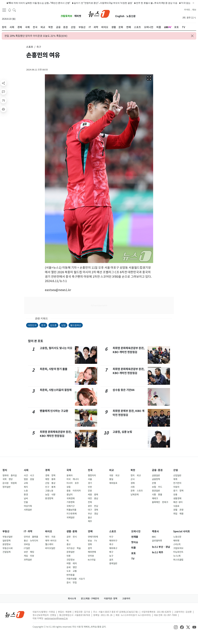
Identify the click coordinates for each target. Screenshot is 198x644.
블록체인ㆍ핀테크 (160, 502)
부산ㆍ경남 (93, 514)
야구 (111, 537)
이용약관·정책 (111, 599)
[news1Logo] (15, 614)
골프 (111, 560)
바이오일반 (50, 548)
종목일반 (113, 563)
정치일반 (6, 487)
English (120, 16)
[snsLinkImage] (176, 627)
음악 (90, 548)
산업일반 (177, 476)
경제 (47, 470)
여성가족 (28, 506)
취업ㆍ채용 (178, 514)
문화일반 (71, 552)
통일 (111, 479)
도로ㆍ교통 (72, 571)
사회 (26, 470)
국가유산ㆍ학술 (74, 548)
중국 (43, 325)
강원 (90, 491)
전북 (90, 502)
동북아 (70, 476)
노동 (26, 491)
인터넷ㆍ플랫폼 (31, 537)
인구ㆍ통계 (50, 487)
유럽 (69, 487)
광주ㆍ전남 (93, 506)
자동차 (176, 487)
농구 (111, 556)
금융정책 (156, 479)
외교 (112, 470)
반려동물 (71, 575)
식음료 (176, 506)
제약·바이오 (51, 541)
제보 (194, 10)
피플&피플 (71, 510)
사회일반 (28, 510)
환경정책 (49, 498)
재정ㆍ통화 (50, 479)
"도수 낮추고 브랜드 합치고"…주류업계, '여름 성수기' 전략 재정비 (146, 3)
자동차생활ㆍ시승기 (76, 579)
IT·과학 (28, 531)
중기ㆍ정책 (178, 491)
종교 (69, 544)
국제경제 (71, 498)
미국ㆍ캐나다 (73, 479)
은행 (154, 483)
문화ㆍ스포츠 (137, 491)
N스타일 (92, 560)
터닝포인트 (178, 552)
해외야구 (113, 541)
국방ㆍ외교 (114, 476)
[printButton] (3, 109)
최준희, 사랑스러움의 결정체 (56, 390)
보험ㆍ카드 (157, 487)
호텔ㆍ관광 (178, 510)
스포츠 (113, 531)
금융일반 (156, 476)
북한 (133, 470)
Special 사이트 (182, 531)
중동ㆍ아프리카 (74, 491)
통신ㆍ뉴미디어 (31, 541)
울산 (90, 518)
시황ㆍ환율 (157, 495)
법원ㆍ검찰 (29, 479)
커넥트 (187, 10)
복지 (26, 487)
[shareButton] (3, 83)
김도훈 (53, 325)
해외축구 (113, 548)
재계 (175, 479)
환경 (26, 495)
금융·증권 (157, 470)
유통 (175, 495)
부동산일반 (8, 537)
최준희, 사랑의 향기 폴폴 (54, 369)
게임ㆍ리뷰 (29, 556)
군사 (133, 479)
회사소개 (72, 599)
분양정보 (6, 544)
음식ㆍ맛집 (72, 583)
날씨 (26, 498)
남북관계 (135, 495)
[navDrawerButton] (4, 10)
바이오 (49, 531)
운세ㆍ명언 (72, 567)
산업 (176, 470)
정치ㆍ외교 (136, 476)
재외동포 (113, 483)
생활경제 (177, 498)
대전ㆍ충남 (93, 498)
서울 (90, 479)
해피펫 (78, 16)
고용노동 (49, 491)
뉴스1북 (177, 556)
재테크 (155, 498)
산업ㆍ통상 (50, 483)
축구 (111, 544)
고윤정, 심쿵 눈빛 (122, 432)
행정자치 (92, 476)
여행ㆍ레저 (72, 563)
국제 (69, 470)
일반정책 (6, 541)
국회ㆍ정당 (8, 479)
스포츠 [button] (30, 47)
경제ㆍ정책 (50, 476)
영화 (90, 544)
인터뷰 (91, 556)
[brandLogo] (99, 13)
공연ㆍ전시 (72, 537)
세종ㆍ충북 (93, 495)
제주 (90, 521)
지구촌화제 (72, 514)
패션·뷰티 (178, 502)
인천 (90, 487)
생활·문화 (72, 531)
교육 (26, 483)
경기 (90, 483)
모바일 (27, 544)
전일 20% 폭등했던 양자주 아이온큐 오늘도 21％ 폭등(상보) (36, 36)
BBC (154, 537)
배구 (111, 552)
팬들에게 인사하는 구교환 (54, 411)
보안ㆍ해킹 (29, 552)
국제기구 (71, 506)
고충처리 (126, 599)
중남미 (70, 495)
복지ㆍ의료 (50, 537)
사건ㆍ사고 (29, 476)
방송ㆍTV (92, 541)
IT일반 (27, 548)
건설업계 (6, 552)
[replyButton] (3, 92)
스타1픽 (177, 544)
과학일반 (28, 560)
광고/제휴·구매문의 (90, 599)
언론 (69, 556)
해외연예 (92, 552)
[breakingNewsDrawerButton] (10, 10)
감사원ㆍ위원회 (10, 483)
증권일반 (156, 491)
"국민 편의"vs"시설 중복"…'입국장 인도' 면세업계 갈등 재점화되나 (80, 3)
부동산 (6, 531)
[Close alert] (192, 36)
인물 (26, 502)
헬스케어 (49, 544)
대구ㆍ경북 (93, 510)
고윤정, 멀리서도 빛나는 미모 (56, 348)
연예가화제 (93, 537)
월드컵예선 (76, 325)
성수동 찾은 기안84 (123, 390)
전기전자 (177, 483)
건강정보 (71, 560)
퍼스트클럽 (178, 560)
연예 (90, 531)
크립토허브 (66, 16)
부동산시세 (8, 548)
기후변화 (71, 502)
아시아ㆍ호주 (73, 483)
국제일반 (71, 518)
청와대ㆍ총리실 (10, 476)
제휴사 (155, 531)
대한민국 (32, 325)
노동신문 (131, 16)
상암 (63, 325)
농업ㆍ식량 (50, 495)
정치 (5, 470)
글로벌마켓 (157, 541)
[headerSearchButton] (14, 10)
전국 (90, 470)
